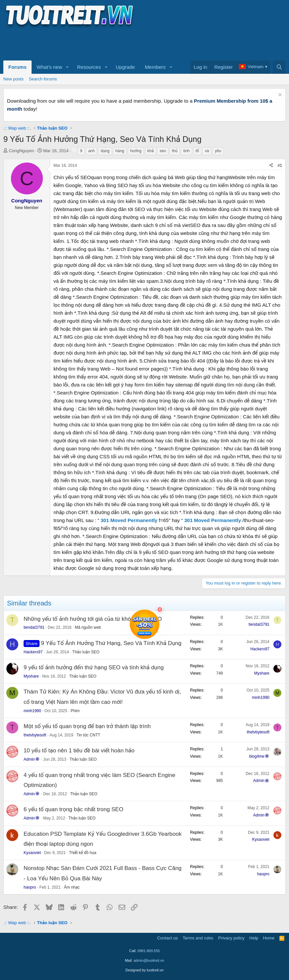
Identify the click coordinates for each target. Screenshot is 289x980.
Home (269, 938)
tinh (187, 151)
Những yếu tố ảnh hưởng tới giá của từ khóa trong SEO (93, 619)
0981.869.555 (149, 951)
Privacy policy (231, 938)
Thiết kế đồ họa (83, 853)
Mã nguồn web (88, 627)
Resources (89, 67)
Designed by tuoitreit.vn (145, 970)
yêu (218, 151)
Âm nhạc (72, 887)
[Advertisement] (124, 44)
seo (163, 151)
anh (91, 151)
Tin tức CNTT (88, 735)
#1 (280, 165)
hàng (120, 151)
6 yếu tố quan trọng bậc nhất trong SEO (73, 809)
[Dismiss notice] (279, 96)
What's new (49, 67)
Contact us (167, 938)
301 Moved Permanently (129, 520)
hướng (136, 151)
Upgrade (126, 67)
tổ (197, 151)
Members (155, 67)
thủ (175, 151)
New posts (13, 79)
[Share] (271, 166)
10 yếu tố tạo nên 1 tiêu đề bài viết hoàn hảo (79, 751)
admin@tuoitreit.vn (149, 960)
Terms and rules (198, 938)
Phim (75, 711)
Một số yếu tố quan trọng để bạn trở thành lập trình (87, 726)
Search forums (43, 79)
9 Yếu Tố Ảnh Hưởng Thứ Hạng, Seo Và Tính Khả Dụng (111, 643)
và (207, 151)
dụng (105, 151)
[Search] (279, 67)
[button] (67, 67)
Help (254, 938)
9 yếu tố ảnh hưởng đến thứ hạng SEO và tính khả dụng (94, 667)
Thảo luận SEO (86, 652)
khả (151, 151)
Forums (17, 67)
